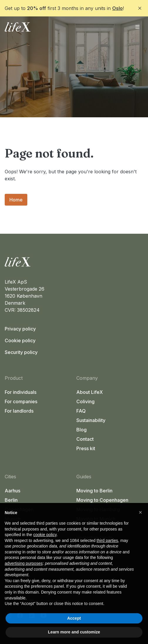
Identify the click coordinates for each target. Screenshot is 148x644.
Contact (85, 439)
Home (16, 200)
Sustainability (91, 420)
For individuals (21, 392)
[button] (140, 512)
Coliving (85, 401)
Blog (81, 430)
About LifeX (90, 392)
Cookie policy (20, 340)
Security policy (21, 352)
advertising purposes (24, 563)
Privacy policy (20, 329)
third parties (107, 540)
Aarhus (12, 491)
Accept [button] (74, 618)
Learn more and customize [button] (74, 632)
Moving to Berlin (94, 491)
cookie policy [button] (45, 535)
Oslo (117, 8)
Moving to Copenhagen (102, 500)
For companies (21, 401)
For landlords (19, 411)
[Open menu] (137, 27)
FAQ (81, 411)
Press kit (86, 448)
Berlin (11, 500)
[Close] (140, 8)
